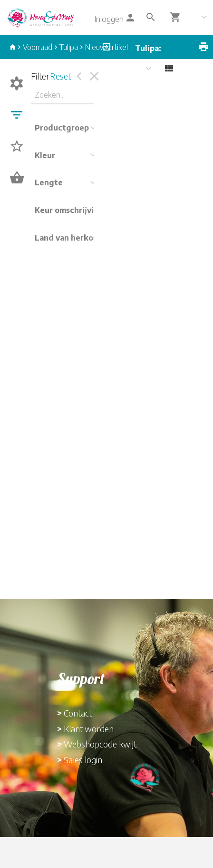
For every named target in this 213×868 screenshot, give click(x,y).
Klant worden (89, 729)
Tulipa (69, 47)
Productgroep (62, 128)
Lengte (49, 182)
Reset (60, 76)
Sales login (83, 760)
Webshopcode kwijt (100, 744)
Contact (78, 713)
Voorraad (38, 47)
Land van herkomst (71, 238)
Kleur (45, 155)
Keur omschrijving (69, 210)
